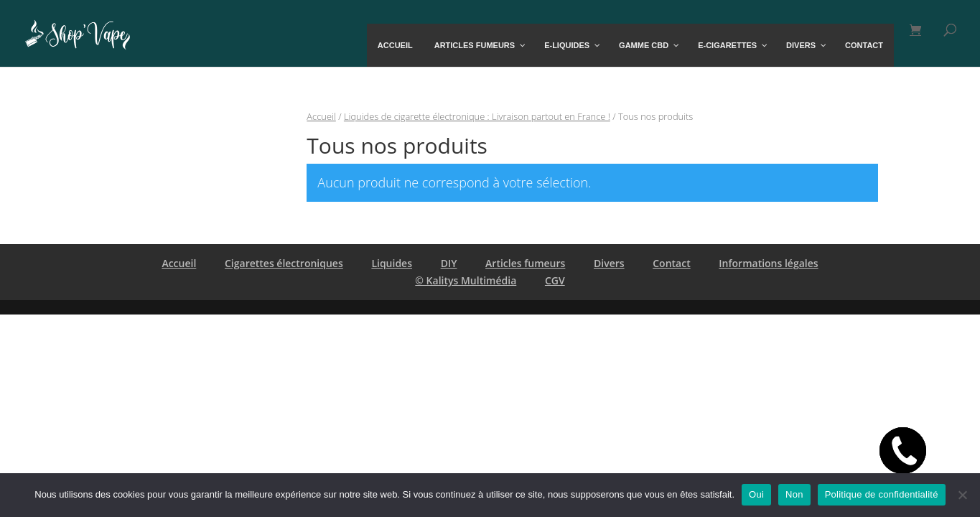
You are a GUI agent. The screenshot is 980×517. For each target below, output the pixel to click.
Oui (756, 494)
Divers (609, 263)
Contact (671, 263)
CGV (555, 280)
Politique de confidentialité (882, 494)
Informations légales (768, 263)
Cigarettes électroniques (284, 263)
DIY (449, 263)
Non (794, 494)
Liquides (392, 263)
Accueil (321, 116)
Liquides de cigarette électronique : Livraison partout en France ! (477, 116)
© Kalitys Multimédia (466, 280)
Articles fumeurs (525, 263)
